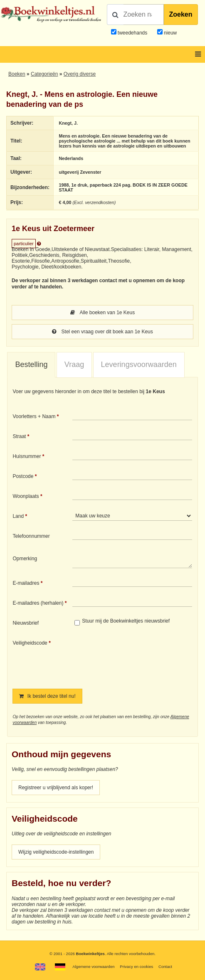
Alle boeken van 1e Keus (102, 313)
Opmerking (25, 559)
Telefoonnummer (31, 536)
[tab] (31, 365)
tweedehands (132, 33)
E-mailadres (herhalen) (38, 603)
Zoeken (181, 14)
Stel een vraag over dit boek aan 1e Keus (102, 332)
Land (18, 516)
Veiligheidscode (30, 643)
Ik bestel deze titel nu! (47, 696)
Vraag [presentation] (74, 364)
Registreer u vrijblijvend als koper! (56, 788)
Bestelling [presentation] (31, 364)
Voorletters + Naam (34, 416)
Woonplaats (26, 496)
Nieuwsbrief (26, 623)
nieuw (170, 33)
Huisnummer (27, 456)
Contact (165, 966)
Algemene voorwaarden (93, 966)
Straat (19, 436)
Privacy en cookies (136, 966)
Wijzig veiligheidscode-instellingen (56, 852)
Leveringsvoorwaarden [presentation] (139, 364)
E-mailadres (26, 583)
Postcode (23, 476)
